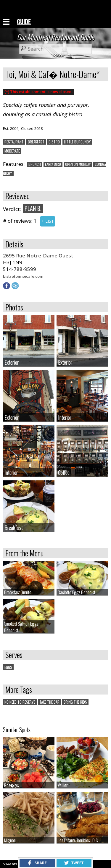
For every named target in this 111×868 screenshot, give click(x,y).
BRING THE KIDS (75, 702)
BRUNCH (35, 164)
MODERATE (12, 151)
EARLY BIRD (53, 164)
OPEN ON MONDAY (78, 164)
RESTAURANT (14, 142)
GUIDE (24, 22)
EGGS (8, 667)
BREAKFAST (36, 142)
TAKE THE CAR (49, 702)
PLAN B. (33, 208)
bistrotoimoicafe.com (23, 276)
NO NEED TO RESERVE (20, 702)
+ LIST (48, 221)
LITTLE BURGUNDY (77, 142)
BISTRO (54, 142)
